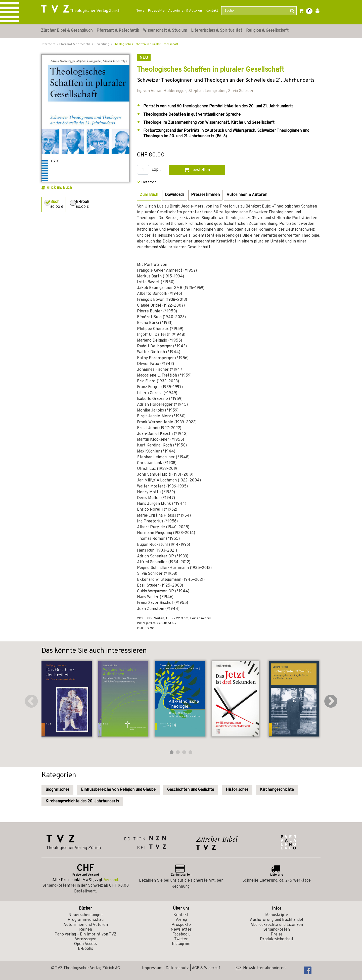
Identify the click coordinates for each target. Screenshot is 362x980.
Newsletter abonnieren (261, 968)
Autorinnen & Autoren (185, 11)
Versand (111, 880)
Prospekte (156, 11)
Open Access (86, 944)
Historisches (237, 790)
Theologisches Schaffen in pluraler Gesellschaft (146, 44)
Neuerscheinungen (85, 915)
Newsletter (181, 930)
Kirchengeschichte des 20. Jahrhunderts (82, 801)
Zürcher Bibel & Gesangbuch (67, 31)
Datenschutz (177, 968)
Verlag (181, 920)
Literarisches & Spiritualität (217, 31)
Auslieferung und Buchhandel (277, 920)
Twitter (181, 939)
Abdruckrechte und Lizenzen (277, 925)
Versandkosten (277, 930)
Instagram (181, 944)
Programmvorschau (86, 920)
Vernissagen (86, 939)
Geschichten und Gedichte (191, 790)
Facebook (181, 934)
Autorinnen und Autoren (86, 925)
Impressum (152, 968)
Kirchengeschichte (277, 790)
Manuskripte (277, 915)
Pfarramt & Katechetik (118, 31)
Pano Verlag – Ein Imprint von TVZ (85, 934)
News (140, 11)
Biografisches (57, 790)
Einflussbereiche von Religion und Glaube (118, 790)
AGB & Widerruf (206, 968)
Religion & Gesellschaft (267, 31)
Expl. (156, 170)
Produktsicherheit (277, 939)
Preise (277, 934)
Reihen (86, 930)
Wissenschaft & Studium (165, 31)
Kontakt (212, 11)
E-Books (85, 949)
